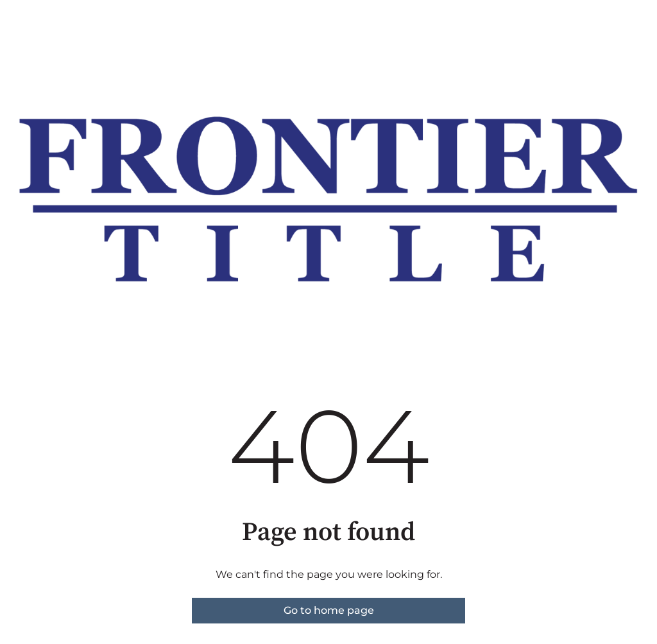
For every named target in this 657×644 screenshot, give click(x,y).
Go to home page (329, 610)
